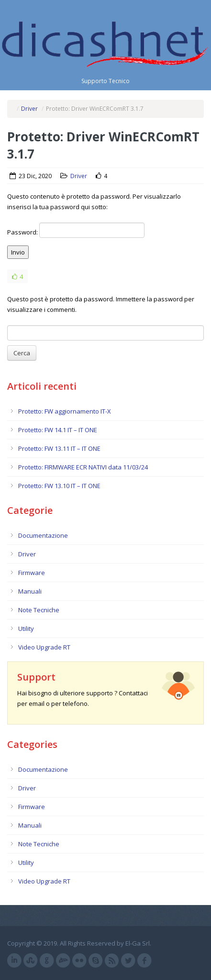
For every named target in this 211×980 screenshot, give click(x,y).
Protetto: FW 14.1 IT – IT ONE (58, 430)
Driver (29, 109)
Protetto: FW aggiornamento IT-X (65, 411)
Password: (76, 230)
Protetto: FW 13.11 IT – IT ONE (59, 448)
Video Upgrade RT (44, 647)
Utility (26, 628)
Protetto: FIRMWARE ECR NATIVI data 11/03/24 (83, 467)
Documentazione (43, 535)
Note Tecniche (39, 610)
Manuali (30, 591)
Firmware (32, 573)
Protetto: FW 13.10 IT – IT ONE (59, 486)
